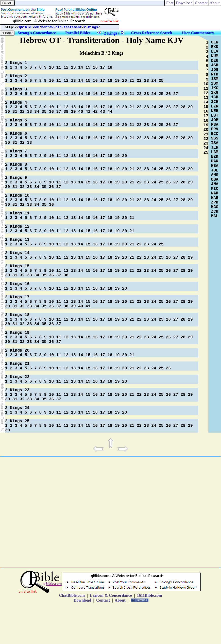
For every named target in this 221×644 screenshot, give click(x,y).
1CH (215, 97)
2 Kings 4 (16, 103)
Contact (201, 3)
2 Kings (111, 33)
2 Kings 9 (16, 178)
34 (37, 112)
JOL (215, 170)
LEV (215, 52)
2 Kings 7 (16, 151)
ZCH (215, 212)
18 (110, 68)
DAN (215, 161)
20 (124, 81)
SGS (215, 138)
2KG (215, 93)
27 (176, 94)
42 (95, 112)
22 (139, 81)
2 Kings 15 (17, 266)
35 (44, 112)
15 (88, 68)
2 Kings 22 (17, 377)
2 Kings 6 (16, 134)
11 (59, 68)
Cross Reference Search (151, 33)
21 (132, 81)
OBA (215, 180)
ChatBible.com (72, 595)
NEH (215, 111)
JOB (215, 120)
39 (73, 112)
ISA (215, 143)
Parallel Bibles (78, 33)
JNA (215, 184)
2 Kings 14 (17, 253)
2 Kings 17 (17, 297)
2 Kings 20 (17, 351)
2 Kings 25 (17, 421)
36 (51, 112)
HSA (215, 166)
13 (73, 68)
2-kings (91, 27)
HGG (215, 207)
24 (154, 81)
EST (215, 116)
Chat (169, 3)
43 (103, 112)
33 (29, 112)
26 (168, 94)
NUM (215, 56)
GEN (215, 42)
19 (117, 81)
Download (184, 3)
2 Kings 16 (17, 284)
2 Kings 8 (16, 165)
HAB (215, 198)
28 (183, 107)
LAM (215, 152)
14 (81, 68)
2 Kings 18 (17, 315)
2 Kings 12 (17, 227)
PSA (215, 125)
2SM (215, 84)
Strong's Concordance (37, 33)
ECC (215, 134)
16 (95, 68)
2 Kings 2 (16, 76)
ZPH (215, 202)
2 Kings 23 (17, 390)
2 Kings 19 (17, 333)
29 (190, 107)
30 (7, 112)
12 (66, 68)
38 (66, 112)
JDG (215, 70)
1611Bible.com (149, 595)
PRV (215, 129)
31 (15, 112)
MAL (215, 216)
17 (103, 68)
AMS (215, 175)
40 (81, 112)
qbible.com (29, 27)
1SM (215, 79)
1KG (215, 88)
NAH (215, 193)
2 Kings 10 (17, 196)
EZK (215, 157)
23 (147, 81)
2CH (215, 102)
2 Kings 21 (17, 364)
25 (161, 81)
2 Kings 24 (17, 408)
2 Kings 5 (16, 120)
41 (88, 112)
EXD (215, 47)
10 (51, 68)
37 (59, 112)
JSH (215, 65)
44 (110, 112)
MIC (215, 189)
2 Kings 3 (16, 89)
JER (215, 148)
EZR (215, 106)
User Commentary (198, 33)
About (215, 3)
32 (22, 112)
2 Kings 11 (17, 213)
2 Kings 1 (16, 63)
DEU (215, 61)
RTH (215, 74)
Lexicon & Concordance (111, 595)
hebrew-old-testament (62, 27)
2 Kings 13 (17, 240)
